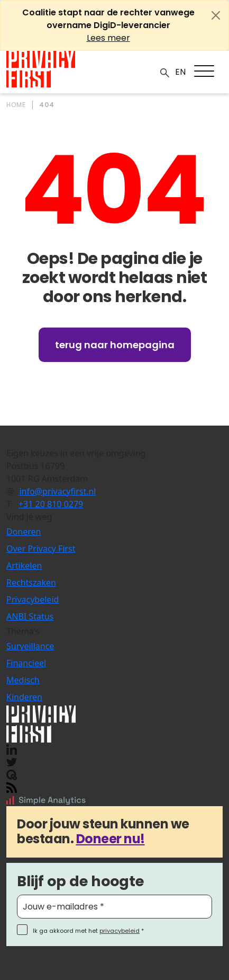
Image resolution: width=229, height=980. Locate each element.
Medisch (23, 680)
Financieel (26, 663)
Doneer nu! (111, 839)
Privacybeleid (33, 599)
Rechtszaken (31, 582)
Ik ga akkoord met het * (88, 931)
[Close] (216, 15)
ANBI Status (30, 616)
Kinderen (24, 697)
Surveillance (30, 646)
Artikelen (24, 566)
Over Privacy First (41, 549)
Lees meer (108, 38)
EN (180, 72)
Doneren (24, 532)
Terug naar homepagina (115, 345)
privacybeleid (120, 931)
